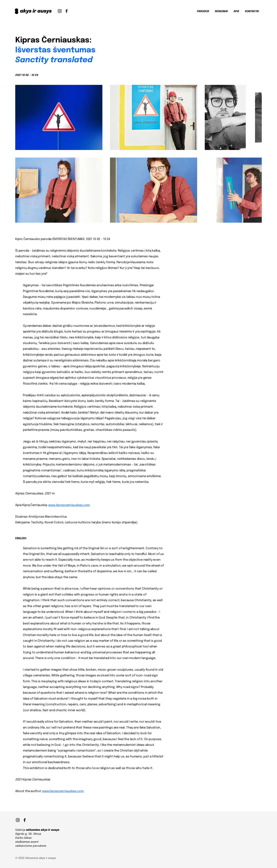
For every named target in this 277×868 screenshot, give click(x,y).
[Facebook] (67, 11)
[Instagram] (60, 11)
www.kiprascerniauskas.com (69, 505)
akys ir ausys (36, 11)
